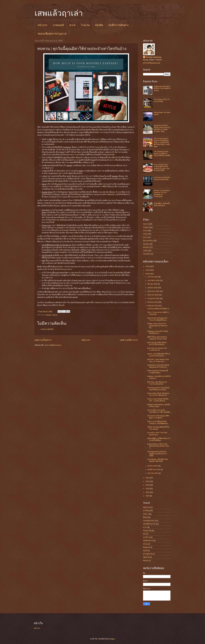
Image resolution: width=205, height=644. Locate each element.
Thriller (146, 227)
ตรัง (144, 534)
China (145, 544)
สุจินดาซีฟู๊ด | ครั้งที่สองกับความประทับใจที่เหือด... (159, 439)
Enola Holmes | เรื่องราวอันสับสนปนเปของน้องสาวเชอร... (158, 446)
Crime (145, 231)
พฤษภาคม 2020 (154, 291)
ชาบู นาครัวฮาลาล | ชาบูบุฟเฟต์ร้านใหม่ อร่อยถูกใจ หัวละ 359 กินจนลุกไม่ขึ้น (162, 167)
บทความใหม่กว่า (43, 340)
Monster (146, 247)
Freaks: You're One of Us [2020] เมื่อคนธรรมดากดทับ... (157, 326)
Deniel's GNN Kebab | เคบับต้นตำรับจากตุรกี (159, 405)
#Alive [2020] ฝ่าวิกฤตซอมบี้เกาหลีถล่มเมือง (157, 372)
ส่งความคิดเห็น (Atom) (53, 345)
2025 (148, 492)
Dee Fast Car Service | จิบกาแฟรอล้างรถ (157, 349)
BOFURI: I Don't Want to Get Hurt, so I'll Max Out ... (158, 360)
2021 (148, 478)
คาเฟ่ (72, 25)
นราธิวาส (146, 537)
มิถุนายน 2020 (153, 295)
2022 (148, 481)
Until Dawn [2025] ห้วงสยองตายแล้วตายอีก (162, 178)
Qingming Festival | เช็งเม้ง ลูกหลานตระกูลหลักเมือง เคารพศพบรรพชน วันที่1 (162, 128)
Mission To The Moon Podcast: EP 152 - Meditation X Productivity (162, 193)
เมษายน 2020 (153, 288)
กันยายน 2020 (153, 306)
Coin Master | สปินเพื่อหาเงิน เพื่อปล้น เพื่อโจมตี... (158, 460)
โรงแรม (85, 25)
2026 (148, 496)
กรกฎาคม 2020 (154, 298)
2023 (148, 485)
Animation (147, 254)
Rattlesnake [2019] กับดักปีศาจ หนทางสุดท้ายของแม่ (162, 88)
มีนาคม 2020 (153, 284)
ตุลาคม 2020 (153, 466)
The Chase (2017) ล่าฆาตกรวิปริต (162, 100)
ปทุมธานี (146, 557)
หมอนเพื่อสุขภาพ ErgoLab (52, 34)
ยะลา (145, 527)
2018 (148, 266)
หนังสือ (99, 25)
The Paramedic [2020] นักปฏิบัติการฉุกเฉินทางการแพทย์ (157, 454)
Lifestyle (48, 315)
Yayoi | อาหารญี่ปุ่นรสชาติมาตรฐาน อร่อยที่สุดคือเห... (158, 422)
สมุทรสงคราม (148, 541)
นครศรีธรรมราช (149, 524)
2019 (148, 270)
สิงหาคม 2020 (153, 302)
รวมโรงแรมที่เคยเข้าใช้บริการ (158, 309)
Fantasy (146, 244)
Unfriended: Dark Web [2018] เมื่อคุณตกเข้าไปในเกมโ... (158, 366)
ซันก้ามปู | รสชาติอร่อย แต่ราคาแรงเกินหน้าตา (157, 383)
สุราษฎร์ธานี (148, 554)
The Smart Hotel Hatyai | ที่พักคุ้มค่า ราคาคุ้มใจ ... (158, 417)
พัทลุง (145, 517)
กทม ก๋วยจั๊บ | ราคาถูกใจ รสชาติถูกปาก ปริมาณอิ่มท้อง (159, 411)
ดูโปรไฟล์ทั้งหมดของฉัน (152, 63)
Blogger (112, 639)
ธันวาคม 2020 (153, 473)
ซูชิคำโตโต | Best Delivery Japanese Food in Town (157, 338)
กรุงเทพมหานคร (149, 521)
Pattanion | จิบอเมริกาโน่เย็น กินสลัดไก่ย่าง (158, 332)
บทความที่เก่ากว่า (129, 340)
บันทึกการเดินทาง (118, 25)
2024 (148, 489)
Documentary (148, 241)
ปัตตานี (146, 507)
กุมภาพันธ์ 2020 (154, 280)
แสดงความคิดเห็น (47, 329)
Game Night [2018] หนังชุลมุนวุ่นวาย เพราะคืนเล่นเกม (158, 394)
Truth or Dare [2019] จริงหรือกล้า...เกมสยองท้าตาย (158, 400)
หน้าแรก (42, 25)
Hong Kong (147, 531)
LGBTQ (146, 251)
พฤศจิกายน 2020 (154, 469)
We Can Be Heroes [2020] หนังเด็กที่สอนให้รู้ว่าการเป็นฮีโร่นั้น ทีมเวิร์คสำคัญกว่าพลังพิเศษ (162, 142)
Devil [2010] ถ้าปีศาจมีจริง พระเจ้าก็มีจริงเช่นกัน (157, 344)
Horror (145, 224)
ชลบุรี (145, 551)
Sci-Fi (145, 237)
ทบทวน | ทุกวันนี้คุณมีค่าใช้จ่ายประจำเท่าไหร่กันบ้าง (159, 355)
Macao (146, 561)
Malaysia (146, 547)
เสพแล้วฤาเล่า (59, 13)
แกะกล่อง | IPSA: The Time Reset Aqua (157, 434)
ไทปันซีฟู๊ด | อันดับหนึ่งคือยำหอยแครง (162, 204)
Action (145, 234)
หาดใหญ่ (146, 511)
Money (55, 315)
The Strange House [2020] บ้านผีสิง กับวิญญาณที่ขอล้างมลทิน (162, 153)
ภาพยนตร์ (58, 25)
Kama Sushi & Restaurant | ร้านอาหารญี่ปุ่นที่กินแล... (157, 319)
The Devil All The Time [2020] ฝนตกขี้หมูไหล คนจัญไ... (158, 389)
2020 (148, 274)
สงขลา (146, 514)
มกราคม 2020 (153, 277)
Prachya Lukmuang (153, 57)
